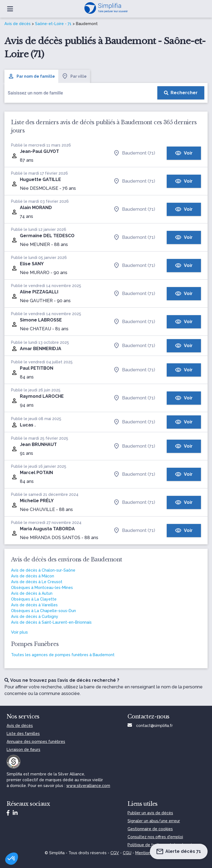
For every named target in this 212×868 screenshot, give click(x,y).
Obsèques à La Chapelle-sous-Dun (43, 611)
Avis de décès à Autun (32, 593)
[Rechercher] (181, 93)
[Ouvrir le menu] (10, 9)
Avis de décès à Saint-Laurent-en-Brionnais (51, 622)
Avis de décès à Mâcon (33, 576)
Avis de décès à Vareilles (34, 605)
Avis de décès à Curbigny (35, 616)
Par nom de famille (31, 76)
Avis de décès (18, 24)
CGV (115, 853)
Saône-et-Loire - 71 (53, 24)
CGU (127, 853)
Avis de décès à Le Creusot (37, 582)
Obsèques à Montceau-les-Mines (42, 588)
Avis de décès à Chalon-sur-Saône (43, 570)
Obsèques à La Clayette (34, 599)
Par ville (74, 76)
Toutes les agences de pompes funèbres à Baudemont (63, 655)
